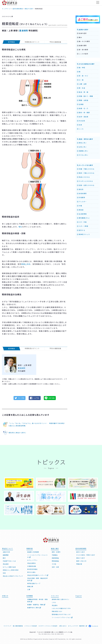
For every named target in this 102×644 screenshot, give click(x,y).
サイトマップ (7, 626)
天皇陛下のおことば (9, 561)
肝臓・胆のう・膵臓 (85, 96)
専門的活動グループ (34, 583)
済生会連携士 (32, 563)
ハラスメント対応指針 (31, 626)
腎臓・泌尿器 (83, 100)
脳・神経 (81, 68)
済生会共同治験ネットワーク (38, 575)
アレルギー (82, 202)
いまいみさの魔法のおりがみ (61, 608)
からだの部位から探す (86, 64)
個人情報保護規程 (18, 626)
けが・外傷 (82, 222)
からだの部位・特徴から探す (86, 555)
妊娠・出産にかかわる (86, 185)
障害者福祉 (55, 561)
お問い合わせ (63, 626)
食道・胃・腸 (83, 92)
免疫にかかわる (83, 177)
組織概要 (6, 555)
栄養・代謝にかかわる (86, 169)
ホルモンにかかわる (85, 181)
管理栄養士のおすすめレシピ (61, 614)
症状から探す (83, 30)
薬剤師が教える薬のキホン (61, 599)
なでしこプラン (32, 560)
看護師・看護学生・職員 (36, 605)
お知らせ (5, 596)
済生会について (7, 548)
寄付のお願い (32, 572)
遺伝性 (80, 189)
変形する (81, 230)
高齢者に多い (83, 151)
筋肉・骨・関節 (83, 113)
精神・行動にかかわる (86, 173)
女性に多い (82, 147)
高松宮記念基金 (32, 569)
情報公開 (30, 586)
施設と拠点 (55, 548)
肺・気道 (81, 88)
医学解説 (12, 42)
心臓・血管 (82, 84)
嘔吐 (20, 227)
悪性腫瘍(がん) (83, 218)
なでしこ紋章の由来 (9, 567)
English (79, 596)
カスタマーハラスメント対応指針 (48, 626)
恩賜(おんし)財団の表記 (11, 570)
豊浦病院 (24, 31)
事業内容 (30, 548)
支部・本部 (55, 567)
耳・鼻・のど (83, 76)
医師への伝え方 (81, 561)
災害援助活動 (32, 566)
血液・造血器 (83, 117)
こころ (80, 129)
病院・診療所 (56, 552)
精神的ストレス (83, 234)
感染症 (80, 210)
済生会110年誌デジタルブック (13, 576)
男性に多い (82, 143)
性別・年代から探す (85, 139)
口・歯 (80, 80)
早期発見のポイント (32, 42)
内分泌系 (81, 121)
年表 (4, 573)
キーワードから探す (85, 165)
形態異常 (81, 197)
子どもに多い (83, 155)
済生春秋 (55, 605)
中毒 (80, 206)
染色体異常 (82, 193)
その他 (54, 564)
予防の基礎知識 (55, 42)
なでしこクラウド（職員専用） (78, 626)
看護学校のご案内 (34, 608)
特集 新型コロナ (57, 611)
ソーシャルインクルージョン (62, 617)
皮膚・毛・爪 (83, 108)
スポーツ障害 (83, 226)
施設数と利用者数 (33, 552)
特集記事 (79, 564)
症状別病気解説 (81, 548)
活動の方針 (6, 552)
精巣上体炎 (26, 264)
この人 (54, 602)
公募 (29, 589)
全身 (80, 125)
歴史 (4, 558)
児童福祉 (55, 555)
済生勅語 (6, 564)
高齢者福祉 (55, 558)
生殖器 (80, 104)
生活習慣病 (82, 214)
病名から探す (81, 558)
